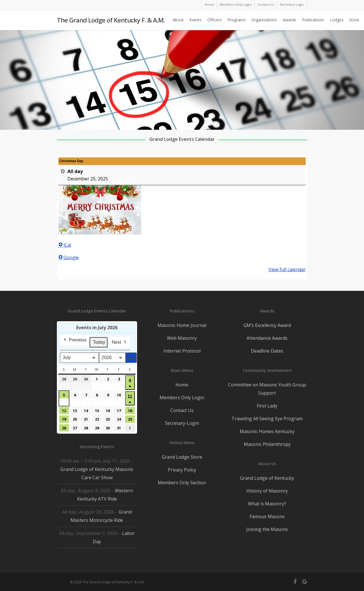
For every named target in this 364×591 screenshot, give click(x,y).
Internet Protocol (182, 351)
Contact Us (182, 410)
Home (182, 385)
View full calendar (287, 269)
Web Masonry (182, 338)
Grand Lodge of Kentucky (267, 478)
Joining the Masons (267, 529)
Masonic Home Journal (182, 325)
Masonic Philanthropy (267, 444)
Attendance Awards (267, 338)
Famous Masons (267, 516)
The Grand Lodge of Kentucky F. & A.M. (111, 20)
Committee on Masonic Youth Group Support (267, 389)
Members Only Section (182, 483)
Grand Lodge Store (182, 457)
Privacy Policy (182, 470)
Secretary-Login (182, 423)
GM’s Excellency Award (267, 325)
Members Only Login (182, 398)
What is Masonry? (267, 504)
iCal (65, 245)
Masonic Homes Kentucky (267, 431)
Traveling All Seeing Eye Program (267, 419)
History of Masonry (267, 491)
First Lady (267, 406)
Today (99, 342)
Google (69, 258)
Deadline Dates (267, 351)
